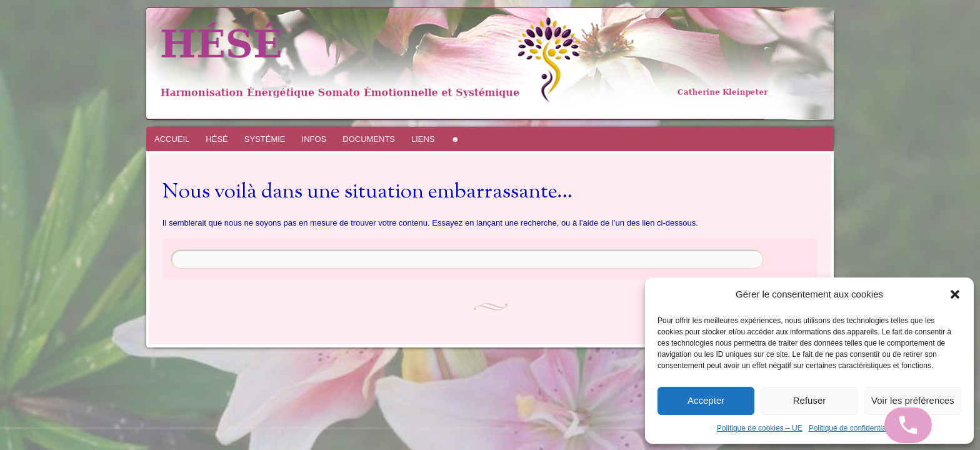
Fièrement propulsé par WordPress (10, 428)
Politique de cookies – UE (760, 428)
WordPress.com (24, 428)
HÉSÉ (217, 139)
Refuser (810, 400)
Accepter (706, 400)
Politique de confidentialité (852, 428)
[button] (955, 294)
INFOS (314, 139)
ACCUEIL (172, 139)
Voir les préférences (913, 400)
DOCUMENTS (369, 139)
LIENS (423, 139)
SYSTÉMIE (265, 139)
